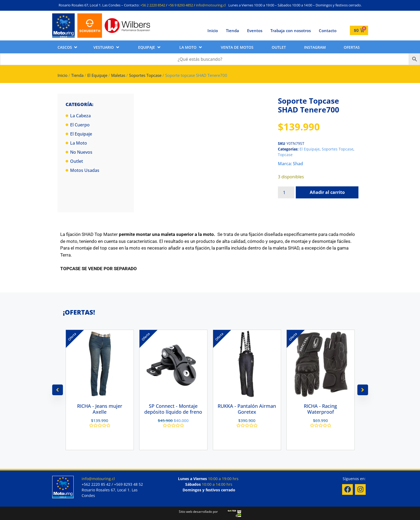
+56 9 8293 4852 (181, 5)
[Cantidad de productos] (286, 192)
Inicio (213, 31)
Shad (298, 164)
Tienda (232, 31)
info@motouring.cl (211, 5)
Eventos (255, 31)
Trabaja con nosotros (291, 31)
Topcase (285, 155)
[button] (68, 47)
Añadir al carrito (327, 192)
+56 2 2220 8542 (153, 5)
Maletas (118, 75)
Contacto (328, 31)
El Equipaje (97, 75)
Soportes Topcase (145, 75)
